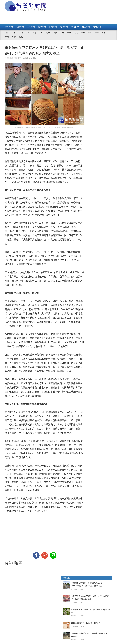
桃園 (21, 33)
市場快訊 (75, 27)
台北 (7, 33)
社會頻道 (20, 27)
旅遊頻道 (53, 27)
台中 (41, 33)
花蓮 (7, 37)
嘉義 (69, 33)
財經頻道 (97, 27)
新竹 (28, 33)
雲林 (62, 33)
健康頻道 (42, 27)
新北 (14, 33)
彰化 (48, 33)
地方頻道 (64, 27)
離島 (21, 37)
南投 (55, 33)
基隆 (97, 33)
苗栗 (35, 33)
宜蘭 (104, 33)
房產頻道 (86, 27)
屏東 (90, 33)
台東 (14, 37)
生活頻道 (31, 27)
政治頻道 (9, 27)
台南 (76, 33)
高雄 (83, 33)
